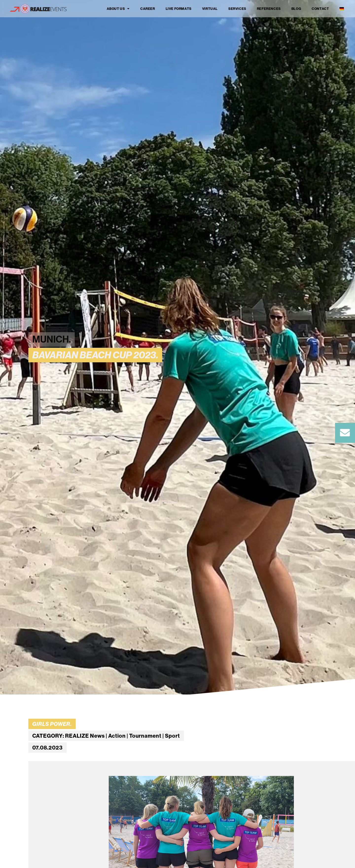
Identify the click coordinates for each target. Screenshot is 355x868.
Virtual (210, 9)
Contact (320, 9)
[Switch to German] (342, 9)
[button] (115, 846)
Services (237, 9)
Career (148, 9)
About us (118, 9)
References (269, 9)
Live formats (179, 9)
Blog (296, 9)
